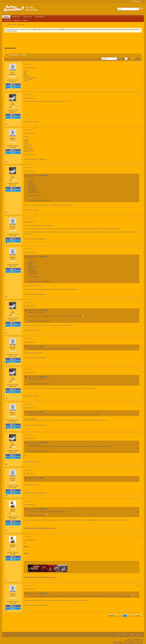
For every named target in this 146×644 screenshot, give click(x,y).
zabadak (13, 510)
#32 (138, 95)
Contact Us (125, 635)
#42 (138, 470)
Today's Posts (28, 17)
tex (13, 103)
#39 (138, 369)
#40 (138, 405)
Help (118, 635)
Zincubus (13, 138)
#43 (138, 501)
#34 (138, 168)
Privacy (132, 635)
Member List (17, 20)
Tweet (13, 87)
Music (15, 24)
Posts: (11, 82)
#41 (138, 435)
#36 (138, 249)
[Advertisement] (73, 40)
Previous (112, 615)
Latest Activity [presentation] (15, 55)
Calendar (25, 20)
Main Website (40, 17)
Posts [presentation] (7, 55)
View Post (46, 175)
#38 (138, 339)
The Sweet (47, 512)
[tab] (7, 55)
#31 (138, 64)
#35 (138, 219)
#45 (138, 586)
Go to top (139, 635)
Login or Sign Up (137, 1)
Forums (6, 17)
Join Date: (10, 80)
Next (138, 615)
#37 (138, 303)
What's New (16, 17)
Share (13, 85)
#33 (138, 130)
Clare (13, 73)
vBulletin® (134, 640)
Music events (22, 24)
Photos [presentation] (24, 55)
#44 (138, 537)
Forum (10, 24)
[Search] (128, 9)
